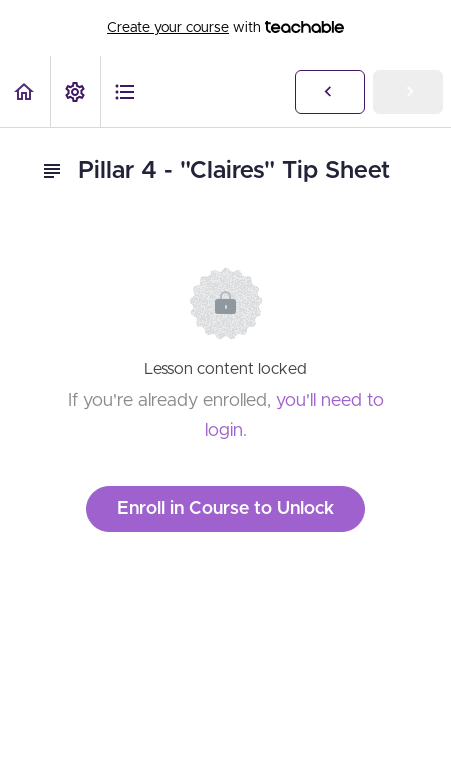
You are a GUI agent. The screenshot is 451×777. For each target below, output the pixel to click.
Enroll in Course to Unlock (225, 509)
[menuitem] (75, 91)
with (225, 28)
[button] (25, 91)
